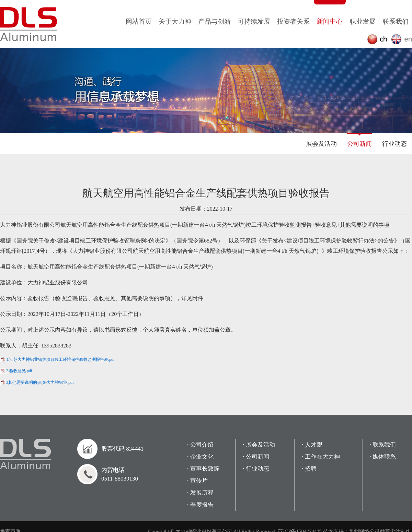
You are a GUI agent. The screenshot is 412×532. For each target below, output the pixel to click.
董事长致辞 (205, 469)
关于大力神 (175, 21)
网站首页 (139, 21)
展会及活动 (321, 144)
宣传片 (199, 481)
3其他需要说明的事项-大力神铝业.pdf (40, 382)
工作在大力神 (322, 457)
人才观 (314, 445)
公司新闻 (359, 144)
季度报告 (202, 505)
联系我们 (396, 21)
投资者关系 (293, 21)
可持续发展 (254, 21)
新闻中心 (330, 21)
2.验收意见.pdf (19, 371)
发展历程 (202, 493)
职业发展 (363, 21)
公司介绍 (202, 445)
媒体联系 (384, 457)
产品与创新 (214, 21)
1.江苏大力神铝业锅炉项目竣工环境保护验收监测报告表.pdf (60, 359)
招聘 (311, 469)
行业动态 (394, 144)
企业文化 (202, 457)
